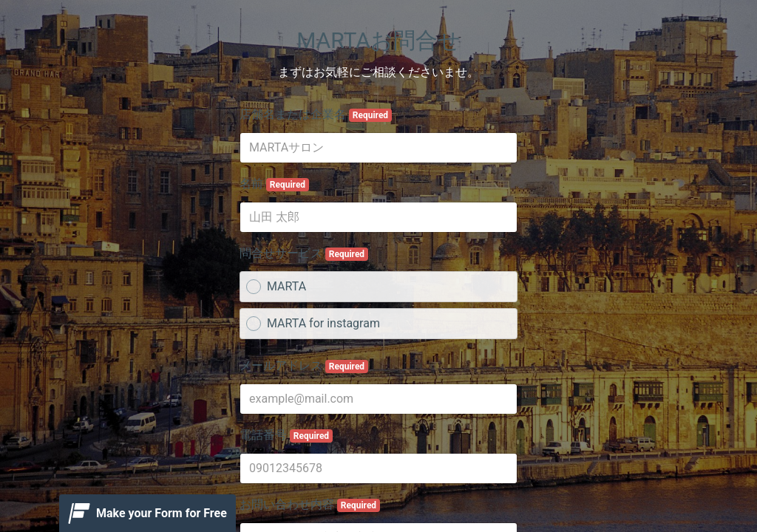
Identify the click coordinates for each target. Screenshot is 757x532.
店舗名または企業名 (316, 115)
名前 (274, 184)
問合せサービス (304, 253)
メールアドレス (304, 366)
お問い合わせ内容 (310, 505)
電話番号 (286, 435)
